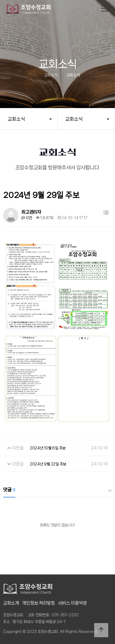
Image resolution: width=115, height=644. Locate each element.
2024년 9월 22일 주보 (48, 464)
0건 (27, 218)
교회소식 (16, 119)
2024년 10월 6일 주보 (48, 448)
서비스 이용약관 (72, 603)
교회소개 (11, 603)
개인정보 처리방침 (38, 603)
